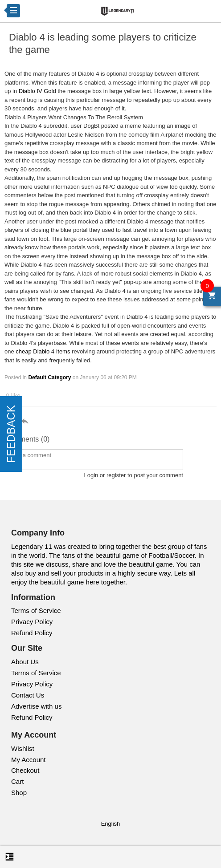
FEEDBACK (11, 434)
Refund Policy (32, 633)
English (111, 824)
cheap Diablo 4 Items (43, 351)
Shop (19, 793)
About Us (25, 662)
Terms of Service (36, 610)
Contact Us (28, 695)
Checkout (25, 770)
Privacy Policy (32, 622)
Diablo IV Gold (37, 91)
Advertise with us (36, 706)
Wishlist (23, 748)
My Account (29, 760)
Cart (17, 781)
